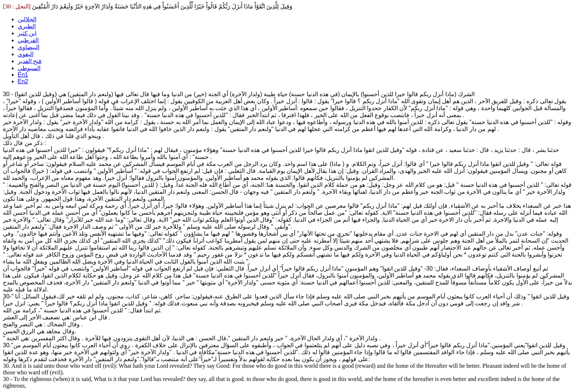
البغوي (26, 54)
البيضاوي (28, 47)
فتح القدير (30, 61)
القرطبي (28, 40)
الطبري (27, 26)
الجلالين (27, 19)
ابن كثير (27, 33)
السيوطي (29, 68)
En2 (23, 81)
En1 (23, 75)
